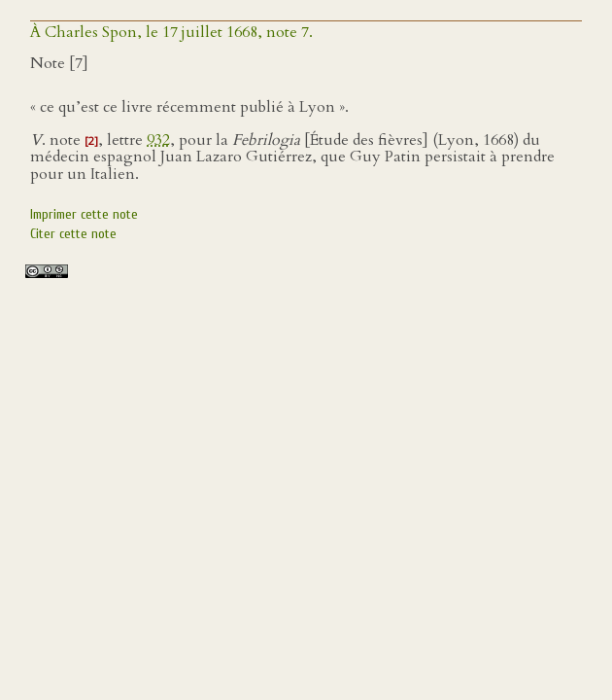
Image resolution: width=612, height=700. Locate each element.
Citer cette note (73, 234)
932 (158, 140)
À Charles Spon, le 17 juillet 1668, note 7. (171, 32)
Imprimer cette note (84, 214)
